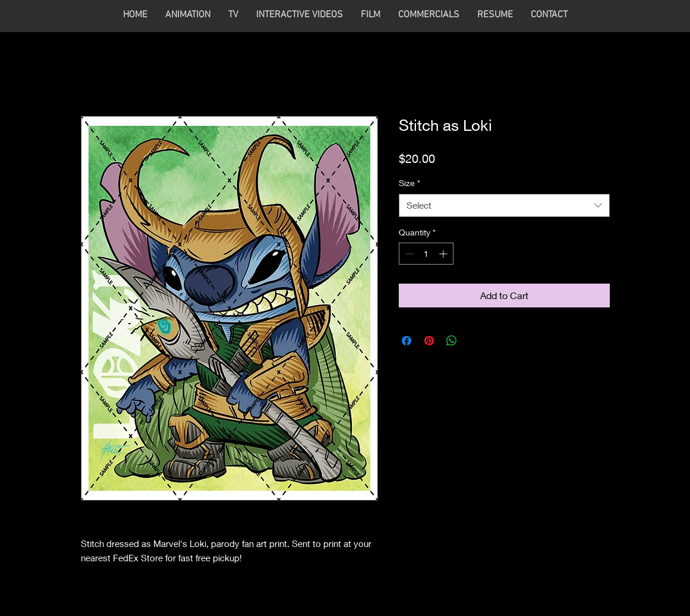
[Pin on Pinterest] (429, 341)
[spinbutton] (426, 254)
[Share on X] (474, 341)
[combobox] (504, 205)
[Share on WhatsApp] (452, 341)
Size (409, 183)
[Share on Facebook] (407, 341)
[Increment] (444, 254)
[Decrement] (408, 254)
